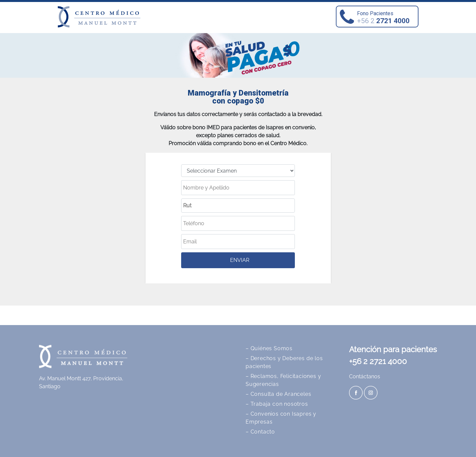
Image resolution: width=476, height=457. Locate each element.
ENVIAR (240, 260)
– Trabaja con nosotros (277, 404)
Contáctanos (365, 376)
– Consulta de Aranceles (278, 394)
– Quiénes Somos (269, 348)
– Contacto (260, 432)
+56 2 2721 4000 (378, 361)
